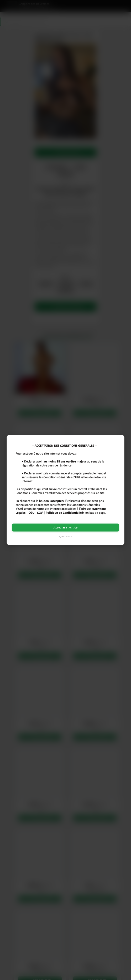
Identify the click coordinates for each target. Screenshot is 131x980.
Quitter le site (65, 536)
